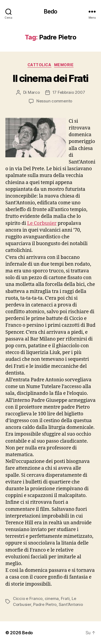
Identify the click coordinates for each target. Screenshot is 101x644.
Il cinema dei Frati (50, 78)
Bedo (51, 11)
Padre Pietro (45, 604)
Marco (34, 92)
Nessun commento (54, 101)
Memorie (64, 65)
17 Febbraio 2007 (69, 92)
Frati (65, 598)
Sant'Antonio (71, 604)
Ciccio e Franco (28, 598)
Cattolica (39, 65)
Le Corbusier (42, 223)
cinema (52, 598)
